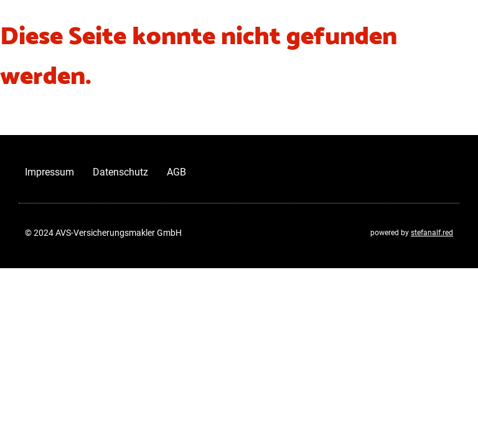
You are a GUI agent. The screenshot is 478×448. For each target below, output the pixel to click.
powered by (412, 233)
